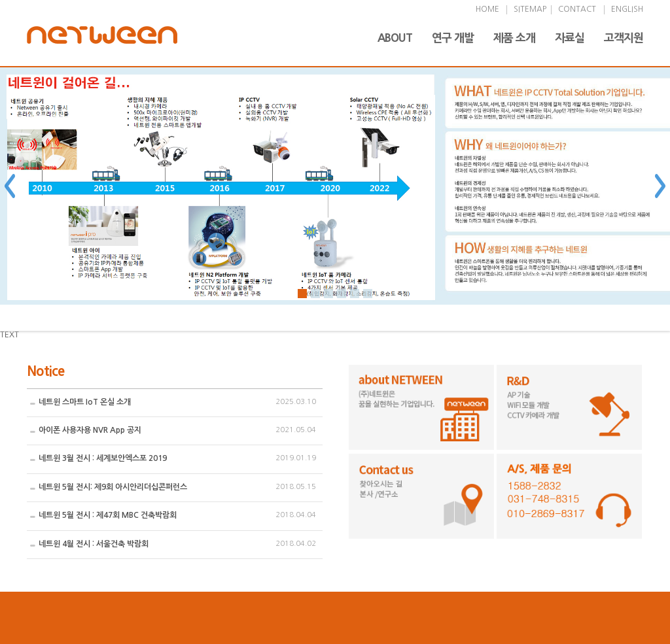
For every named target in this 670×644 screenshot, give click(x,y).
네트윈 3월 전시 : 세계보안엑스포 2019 (103, 458)
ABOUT (395, 38)
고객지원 (624, 38)
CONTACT (577, 9)
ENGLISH (627, 9)
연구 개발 (453, 38)
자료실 (570, 38)
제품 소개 (514, 38)
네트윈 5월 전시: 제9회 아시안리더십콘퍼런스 (113, 487)
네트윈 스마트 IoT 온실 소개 (85, 402)
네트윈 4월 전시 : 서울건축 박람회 (94, 544)
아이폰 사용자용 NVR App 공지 (90, 430)
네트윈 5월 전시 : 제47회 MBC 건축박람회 (108, 515)
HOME (487, 9)
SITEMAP (530, 9)
